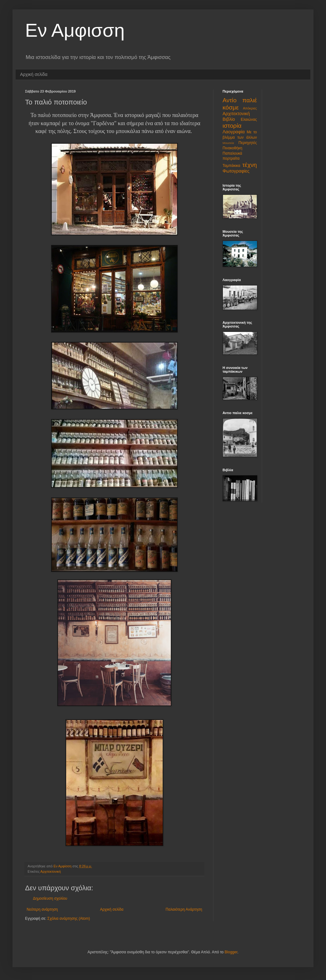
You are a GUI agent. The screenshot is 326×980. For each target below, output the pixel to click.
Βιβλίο (229, 119)
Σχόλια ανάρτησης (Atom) (69, 919)
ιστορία (232, 126)
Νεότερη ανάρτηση (42, 909)
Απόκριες (250, 108)
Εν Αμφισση (75, 30)
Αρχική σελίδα (34, 74)
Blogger (231, 952)
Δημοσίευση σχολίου (50, 898)
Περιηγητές (248, 143)
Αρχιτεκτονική (51, 871)
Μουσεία (228, 143)
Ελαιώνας (249, 120)
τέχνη (250, 165)
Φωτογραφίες (236, 171)
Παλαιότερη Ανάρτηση (184, 909)
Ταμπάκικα (231, 166)
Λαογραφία (234, 132)
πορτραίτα (231, 158)
